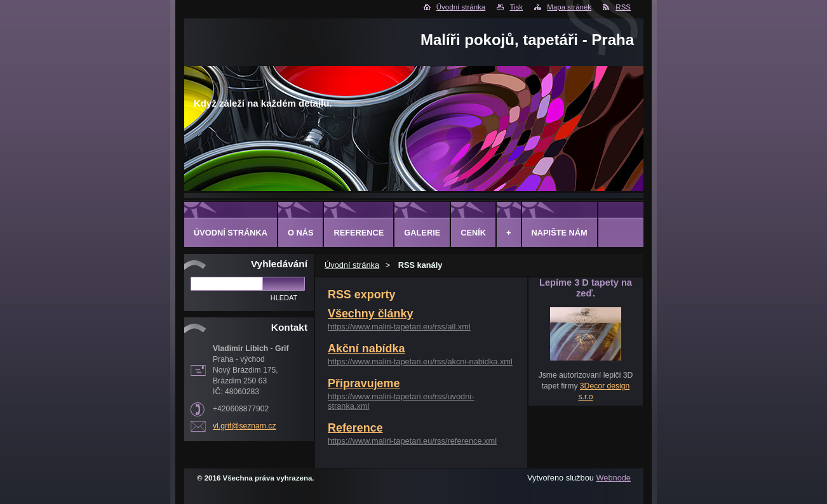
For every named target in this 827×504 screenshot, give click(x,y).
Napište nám (560, 233)
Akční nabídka (366, 348)
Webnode (613, 478)
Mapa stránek (569, 7)
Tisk (516, 7)
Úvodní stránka (461, 7)
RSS (623, 7)
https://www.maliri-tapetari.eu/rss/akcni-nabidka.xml (420, 361)
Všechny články (370, 314)
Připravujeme (364, 383)
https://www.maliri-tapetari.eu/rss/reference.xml (412, 441)
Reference (355, 428)
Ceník (473, 233)
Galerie (422, 233)
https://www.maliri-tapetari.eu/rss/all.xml (399, 327)
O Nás (301, 233)
